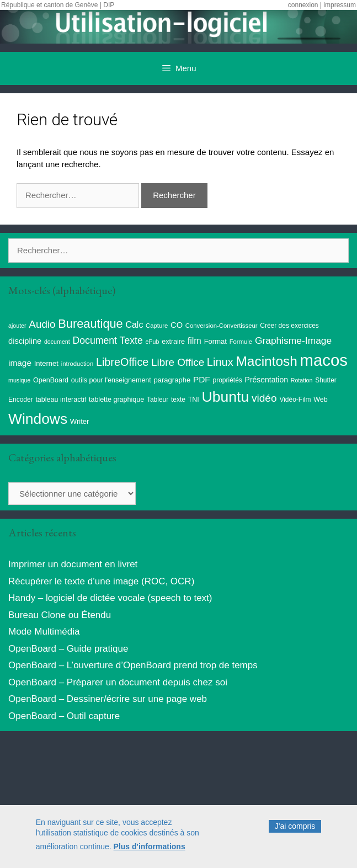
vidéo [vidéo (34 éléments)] (264, 398)
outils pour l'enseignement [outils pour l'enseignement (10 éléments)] (111, 380)
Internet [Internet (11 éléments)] (46, 363)
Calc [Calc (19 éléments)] (134, 325)
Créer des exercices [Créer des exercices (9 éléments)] (289, 326)
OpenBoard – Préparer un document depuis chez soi (118, 682)
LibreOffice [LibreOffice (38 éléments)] (122, 362)
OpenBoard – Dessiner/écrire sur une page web (108, 699)
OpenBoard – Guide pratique (68, 649)
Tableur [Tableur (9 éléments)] (158, 400)
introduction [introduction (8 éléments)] (78, 364)
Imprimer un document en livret (73, 564)
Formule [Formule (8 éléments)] (241, 342)
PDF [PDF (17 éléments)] (202, 379)
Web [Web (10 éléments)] (321, 400)
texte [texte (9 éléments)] (178, 400)
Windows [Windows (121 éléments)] (38, 419)
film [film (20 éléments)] (195, 340)
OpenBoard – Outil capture (64, 716)
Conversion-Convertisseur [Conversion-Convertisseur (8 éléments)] (222, 326)
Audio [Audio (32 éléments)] (42, 324)
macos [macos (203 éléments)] (324, 360)
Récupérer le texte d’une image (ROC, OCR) (101, 581)
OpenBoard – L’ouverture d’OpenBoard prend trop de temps (133, 665)
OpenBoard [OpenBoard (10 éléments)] (51, 380)
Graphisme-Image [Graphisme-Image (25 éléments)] (293, 340)
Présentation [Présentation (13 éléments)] (267, 380)
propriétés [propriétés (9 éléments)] (228, 380)
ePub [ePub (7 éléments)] (153, 342)
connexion (303, 5)
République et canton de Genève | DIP (58, 5)
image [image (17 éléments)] (20, 363)
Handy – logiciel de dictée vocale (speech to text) (110, 598)
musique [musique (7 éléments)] (19, 380)
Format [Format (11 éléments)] (215, 341)
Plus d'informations (150, 850)
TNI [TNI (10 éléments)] (194, 400)
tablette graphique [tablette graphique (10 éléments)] (116, 400)
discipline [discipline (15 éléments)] (25, 341)
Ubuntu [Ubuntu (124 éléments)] (226, 397)
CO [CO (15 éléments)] (177, 325)
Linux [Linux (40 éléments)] (220, 362)
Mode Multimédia (44, 632)
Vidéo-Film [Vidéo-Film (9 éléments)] (295, 400)
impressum (340, 5)
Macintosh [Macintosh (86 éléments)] (267, 361)
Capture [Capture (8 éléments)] (157, 326)
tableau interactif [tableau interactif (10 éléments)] (61, 400)
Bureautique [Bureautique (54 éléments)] (90, 324)
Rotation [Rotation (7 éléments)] (302, 380)
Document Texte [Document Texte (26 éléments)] (107, 340)
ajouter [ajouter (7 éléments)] (17, 326)
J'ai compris (295, 829)
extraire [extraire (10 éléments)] (173, 342)
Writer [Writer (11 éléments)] (80, 421)
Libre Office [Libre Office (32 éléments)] (178, 362)
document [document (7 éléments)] (57, 342)
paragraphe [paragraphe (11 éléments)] (172, 380)
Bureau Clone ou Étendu (60, 615)
